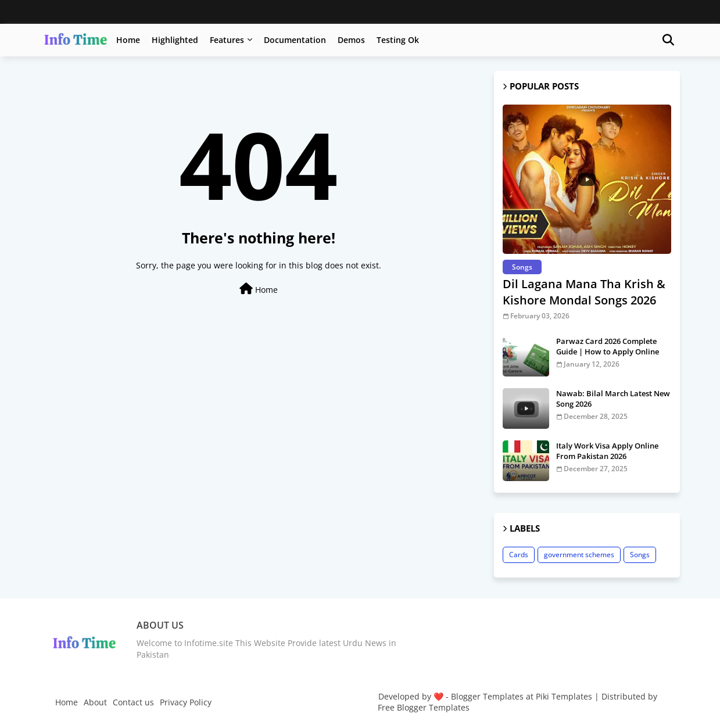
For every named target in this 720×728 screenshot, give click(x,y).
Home (128, 40)
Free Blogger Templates (424, 707)
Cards (519, 555)
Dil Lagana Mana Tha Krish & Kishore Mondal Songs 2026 (584, 292)
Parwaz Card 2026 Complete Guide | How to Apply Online (608, 346)
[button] (668, 40)
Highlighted (175, 40)
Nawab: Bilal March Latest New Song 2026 (613, 399)
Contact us (133, 702)
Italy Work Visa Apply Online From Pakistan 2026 (607, 451)
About (95, 702)
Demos (351, 40)
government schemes (579, 555)
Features (227, 40)
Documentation (295, 40)
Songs (640, 555)
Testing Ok (398, 40)
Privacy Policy (186, 702)
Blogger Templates (487, 696)
